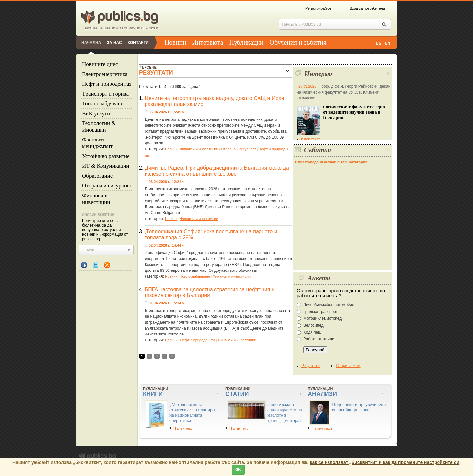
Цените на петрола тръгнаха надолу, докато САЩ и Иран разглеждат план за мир (214, 101)
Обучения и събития (298, 42)
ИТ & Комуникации (106, 166)
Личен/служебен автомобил (329, 305)
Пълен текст (308, 139)
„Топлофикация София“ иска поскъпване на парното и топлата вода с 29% (211, 235)
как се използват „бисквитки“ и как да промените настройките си (384, 462)
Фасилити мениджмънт (97, 143)
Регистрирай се (318, 8)
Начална (91, 43)
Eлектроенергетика (105, 74)
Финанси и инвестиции (96, 199)
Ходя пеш (312, 332)
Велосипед (314, 325)
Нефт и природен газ (107, 84)
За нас (114, 43)
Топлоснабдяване (103, 104)
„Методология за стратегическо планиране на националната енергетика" (194, 412)
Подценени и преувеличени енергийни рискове (359, 407)
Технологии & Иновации (99, 127)
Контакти (138, 43)
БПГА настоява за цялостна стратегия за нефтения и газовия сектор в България (210, 292)
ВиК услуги (96, 113)
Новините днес (100, 64)
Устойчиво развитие (106, 156)
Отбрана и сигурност (107, 186)
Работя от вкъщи (319, 339)
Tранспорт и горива (105, 94)
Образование (97, 176)
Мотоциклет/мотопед (323, 318)
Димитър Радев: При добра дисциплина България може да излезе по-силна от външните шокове (217, 171)
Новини (175, 42)
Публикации (247, 42)
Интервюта (208, 42)
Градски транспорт (321, 312)
